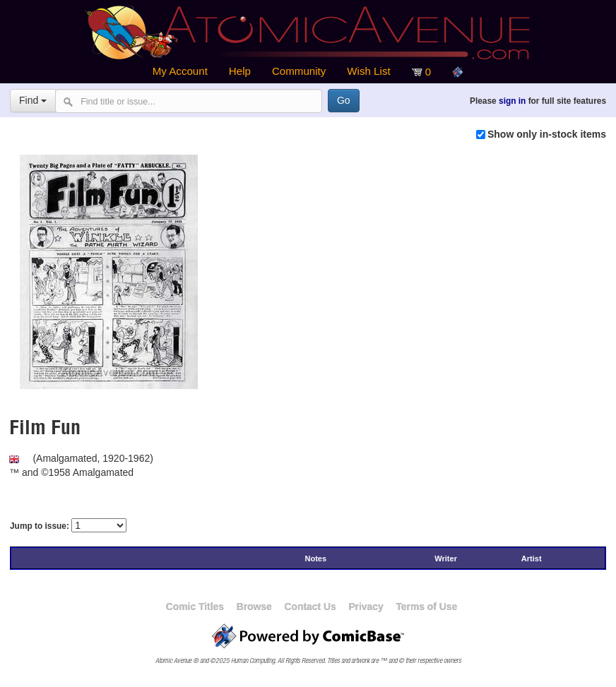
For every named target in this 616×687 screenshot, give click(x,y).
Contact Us (310, 607)
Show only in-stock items (547, 134)
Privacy (366, 607)
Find (33, 100)
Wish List (368, 71)
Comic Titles (195, 607)
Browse (254, 607)
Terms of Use (426, 607)
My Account (180, 71)
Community (299, 71)
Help (240, 71)
